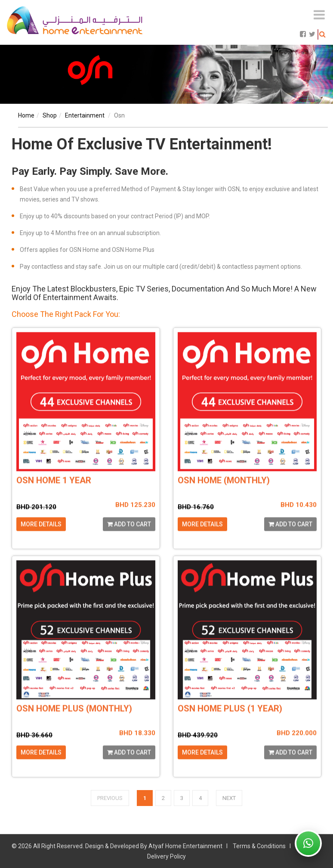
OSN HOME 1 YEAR (54, 496)
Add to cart (129, 539)
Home (26, 115)
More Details (41, 539)
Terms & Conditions (259, 846)
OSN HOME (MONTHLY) (224, 496)
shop (50, 115)
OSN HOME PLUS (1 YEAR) (230, 724)
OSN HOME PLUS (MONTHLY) (74, 724)
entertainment (85, 115)
